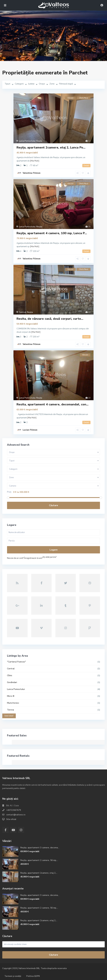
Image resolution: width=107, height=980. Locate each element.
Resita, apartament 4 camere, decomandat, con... (53, 404)
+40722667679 (14, 810)
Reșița (39, 141)
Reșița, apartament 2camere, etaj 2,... (39, 873)
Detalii (86, 166)
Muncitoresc (13, 703)
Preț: (9, 492)
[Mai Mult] (35, 161)
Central (22, 312)
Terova (10, 710)
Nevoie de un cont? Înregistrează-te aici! (25, 558)
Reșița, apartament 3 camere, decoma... (40, 848)
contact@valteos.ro (16, 815)
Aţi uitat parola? (49, 557)
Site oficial (11, 819)
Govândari (12, 682)
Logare (54, 550)
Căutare (53, 505)
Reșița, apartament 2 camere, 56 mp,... (39, 860)
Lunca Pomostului (27, 141)
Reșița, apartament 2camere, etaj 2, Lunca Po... (51, 148)
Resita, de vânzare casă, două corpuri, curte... (50, 319)
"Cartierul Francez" (16, 662)
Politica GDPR (33, 976)
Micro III (11, 696)
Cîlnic (10, 675)
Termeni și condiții (13, 976)
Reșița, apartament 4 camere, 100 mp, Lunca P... (52, 233)
